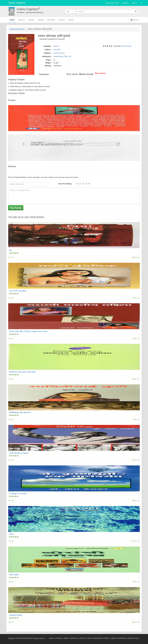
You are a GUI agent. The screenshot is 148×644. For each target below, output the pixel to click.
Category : (48, 53)
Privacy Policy (134, 638)
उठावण (11, 534)
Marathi (56, 46)
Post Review (16, 208)
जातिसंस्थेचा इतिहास (16, 615)
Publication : (47, 56)
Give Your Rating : (65, 184)
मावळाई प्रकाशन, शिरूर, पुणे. (62, 56)
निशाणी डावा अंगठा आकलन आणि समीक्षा (22, 372)
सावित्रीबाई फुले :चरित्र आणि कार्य (20, 412)
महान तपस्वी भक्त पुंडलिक (18, 291)
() (141, 3)
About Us (21, 21)
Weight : (49, 63)
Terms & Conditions (119, 638)
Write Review (127, 46)
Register (126, 3)
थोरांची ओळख (14, 575)
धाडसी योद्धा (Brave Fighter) (19, 453)
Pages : (49, 60)
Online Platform (17, 3)
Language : (47, 46)
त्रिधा (11, 250)
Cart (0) (134, 20)
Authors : (48, 50)
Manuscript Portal (112, 3)
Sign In (135, 3)
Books (67, 638)
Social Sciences (17, 29)
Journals (31, 21)
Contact (71, 21)
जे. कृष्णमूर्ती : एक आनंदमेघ (18, 494)
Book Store (51, 21)
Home (12, 21)
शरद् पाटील (57, 50)
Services (62, 21)
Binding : (48, 66)
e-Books (41, 21)
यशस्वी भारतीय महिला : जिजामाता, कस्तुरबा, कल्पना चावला (28, 331)
